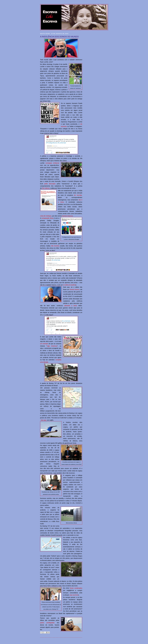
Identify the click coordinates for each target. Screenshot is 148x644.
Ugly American (52, 346)
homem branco (74, 290)
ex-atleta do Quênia (69, 285)
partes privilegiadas (47, 623)
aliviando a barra (71, 306)
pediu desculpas (50, 184)
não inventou (55, 246)
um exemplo (44, 344)
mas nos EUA (74, 595)
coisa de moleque (46, 216)
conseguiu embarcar (52, 163)
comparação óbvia (47, 218)
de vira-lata (78, 195)
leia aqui (44, 420)
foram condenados (76, 588)
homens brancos (67, 216)
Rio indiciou (46, 188)
